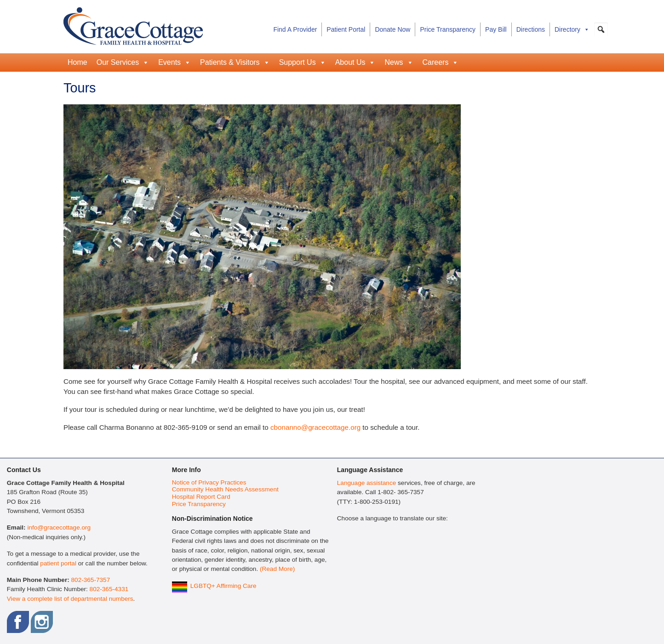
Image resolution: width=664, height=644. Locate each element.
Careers (441, 63)
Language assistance (366, 483)
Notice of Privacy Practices (209, 482)
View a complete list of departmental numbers (70, 599)
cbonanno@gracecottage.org (315, 427)
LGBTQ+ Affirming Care (223, 586)
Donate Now (392, 29)
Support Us (303, 63)
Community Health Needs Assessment (225, 489)
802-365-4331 (109, 589)
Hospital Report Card (201, 497)
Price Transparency (448, 29)
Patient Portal (346, 29)
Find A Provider (295, 29)
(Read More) (277, 569)
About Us (355, 63)
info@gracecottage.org (59, 527)
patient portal (58, 563)
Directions (531, 29)
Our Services (123, 63)
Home (77, 62)
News (399, 63)
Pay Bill (496, 29)
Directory (572, 29)
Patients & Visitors (235, 63)
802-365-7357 (91, 580)
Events (175, 63)
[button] (601, 29)
